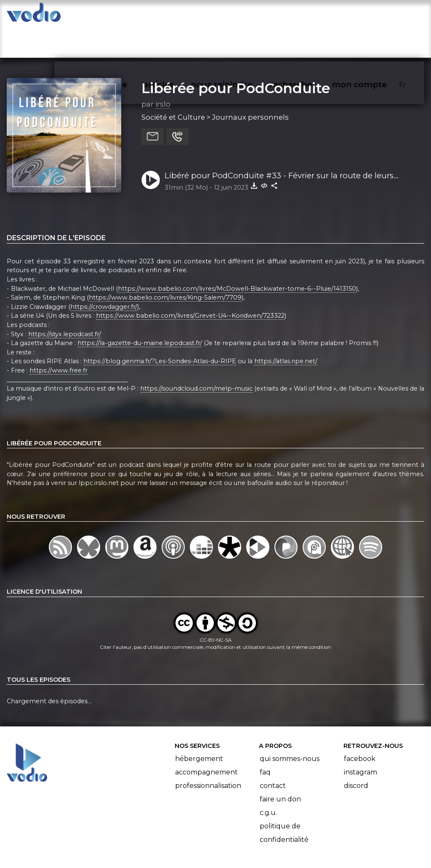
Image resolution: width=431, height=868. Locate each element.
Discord (356, 753)
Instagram (360, 739)
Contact (273, 753)
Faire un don (280, 766)
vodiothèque (120, 15)
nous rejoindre (239, 15)
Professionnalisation (208, 753)
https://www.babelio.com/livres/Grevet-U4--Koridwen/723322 (190, 283)
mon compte (373, 15)
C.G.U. (268, 780)
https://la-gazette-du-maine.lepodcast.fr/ (140, 310)
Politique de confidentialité (284, 800)
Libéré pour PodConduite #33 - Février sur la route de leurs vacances (279, 143)
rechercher (307, 15)
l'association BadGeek (143, 849)
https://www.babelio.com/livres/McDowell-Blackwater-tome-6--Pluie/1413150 (237, 256)
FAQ (265, 739)
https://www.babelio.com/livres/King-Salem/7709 (165, 265)
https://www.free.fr (59, 338)
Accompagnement (206, 739)
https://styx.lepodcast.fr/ (65, 301)
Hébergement (199, 726)
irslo (163, 71)
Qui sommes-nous (290, 726)
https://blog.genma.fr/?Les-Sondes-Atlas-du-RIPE (160, 329)
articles (178, 15)
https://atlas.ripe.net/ (286, 329)
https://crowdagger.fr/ (104, 274)
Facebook (360, 726)
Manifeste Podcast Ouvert (239, 838)
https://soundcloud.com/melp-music (196, 356)
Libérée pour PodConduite (236, 55)
